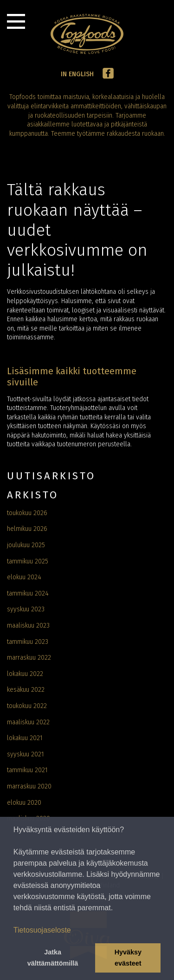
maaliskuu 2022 (28, 722)
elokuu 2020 (24, 803)
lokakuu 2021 (25, 738)
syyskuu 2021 (26, 754)
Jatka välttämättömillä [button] (53, 958)
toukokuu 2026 (27, 513)
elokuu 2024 (24, 577)
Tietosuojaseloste (42, 930)
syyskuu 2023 (26, 609)
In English (77, 74)
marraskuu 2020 (29, 786)
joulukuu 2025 (26, 545)
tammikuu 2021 (27, 770)
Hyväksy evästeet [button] (128, 958)
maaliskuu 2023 (28, 626)
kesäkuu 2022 (26, 690)
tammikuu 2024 (28, 593)
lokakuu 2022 (25, 674)
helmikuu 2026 (27, 529)
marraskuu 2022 (29, 658)
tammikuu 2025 (28, 561)
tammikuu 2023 (28, 642)
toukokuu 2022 (27, 706)
